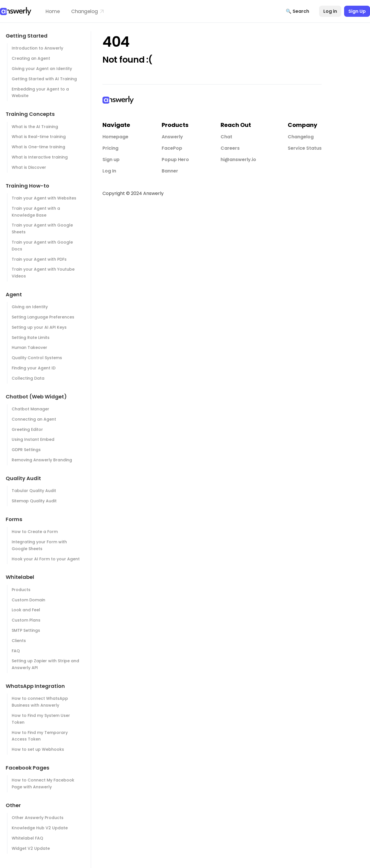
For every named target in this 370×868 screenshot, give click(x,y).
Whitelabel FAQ (27, 838)
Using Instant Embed (33, 439)
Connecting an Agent (34, 419)
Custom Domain (28, 600)
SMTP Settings (26, 630)
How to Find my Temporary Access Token (40, 736)
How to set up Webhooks (38, 749)
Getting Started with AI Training (44, 79)
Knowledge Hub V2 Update (40, 828)
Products (21, 590)
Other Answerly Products (38, 818)
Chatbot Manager (30, 409)
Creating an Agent (31, 58)
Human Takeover (29, 347)
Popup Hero (175, 160)
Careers (230, 148)
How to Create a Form (35, 532)
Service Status (305, 148)
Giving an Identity (30, 307)
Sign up (111, 160)
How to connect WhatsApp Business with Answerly (40, 702)
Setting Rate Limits (31, 338)
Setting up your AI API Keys (39, 327)
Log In (109, 171)
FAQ (16, 651)
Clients (19, 641)
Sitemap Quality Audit (34, 501)
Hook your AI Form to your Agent (46, 559)
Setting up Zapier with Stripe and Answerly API (45, 664)
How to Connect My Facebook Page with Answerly (43, 783)
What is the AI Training (35, 127)
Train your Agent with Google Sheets (42, 229)
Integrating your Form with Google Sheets (39, 545)
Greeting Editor (27, 429)
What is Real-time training (39, 137)
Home (53, 11)
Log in (330, 11)
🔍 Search (297, 11)
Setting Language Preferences (43, 317)
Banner (170, 171)
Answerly (172, 137)
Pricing (110, 148)
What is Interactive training (40, 157)
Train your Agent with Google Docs (42, 246)
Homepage (115, 137)
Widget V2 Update (31, 848)
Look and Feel (26, 610)
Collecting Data (28, 378)
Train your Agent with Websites (44, 198)
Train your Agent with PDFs (39, 259)
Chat (226, 137)
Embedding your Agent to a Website (40, 92)
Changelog (87, 11)
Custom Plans (26, 620)
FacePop (172, 148)
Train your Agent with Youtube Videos (43, 273)
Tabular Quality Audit (34, 491)
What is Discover (29, 167)
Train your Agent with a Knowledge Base (36, 212)
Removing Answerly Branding (42, 460)
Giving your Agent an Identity (42, 69)
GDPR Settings (26, 450)
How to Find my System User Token (41, 719)
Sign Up (357, 11)
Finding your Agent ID (34, 368)
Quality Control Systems (37, 358)
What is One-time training (38, 147)
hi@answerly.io (238, 160)
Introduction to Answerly (37, 48)
